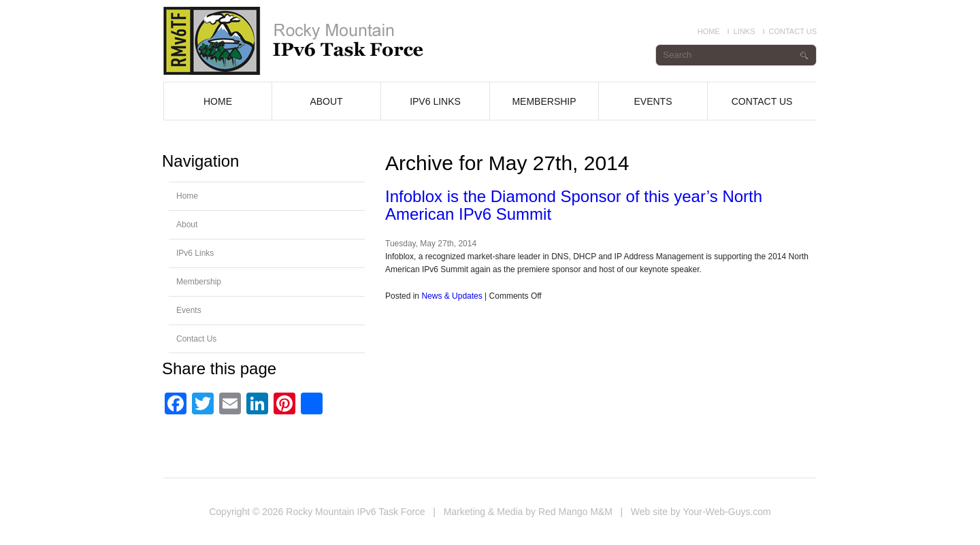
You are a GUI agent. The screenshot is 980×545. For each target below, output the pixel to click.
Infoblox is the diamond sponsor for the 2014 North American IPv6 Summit (312, 41)
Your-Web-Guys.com (727, 512)
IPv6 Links (435, 101)
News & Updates (452, 296)
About (326, 101)
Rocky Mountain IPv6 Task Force (355, 512)
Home (709, 31)
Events (653, 101)
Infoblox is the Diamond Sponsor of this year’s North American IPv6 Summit (574, 205)
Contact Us (793, 31)
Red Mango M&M (575, 512)
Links (745, 31)
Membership (544, 101)
